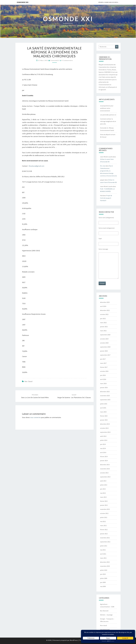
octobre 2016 (104, 371)
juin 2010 (103, 574)
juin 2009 (103, 582)
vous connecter (35, 417)
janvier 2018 (104, 351)
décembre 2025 (105, 302)
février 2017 (104, 367)
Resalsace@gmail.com (36, 166)
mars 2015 (103, 412)
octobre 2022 (104, 314)
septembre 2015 (105, 400)
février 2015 (104, 416)
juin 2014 (103, 444)
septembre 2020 (105, 335)
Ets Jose (103, 166)
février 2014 (104, 456)
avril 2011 (103, 554)
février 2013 (104, 501)
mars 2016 (103, 383)
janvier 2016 (104, 388)
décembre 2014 (105, 424)
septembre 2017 (105, 355)
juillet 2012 (104, 517)
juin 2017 (103, 359)
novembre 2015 (105, 396)
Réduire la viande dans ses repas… (109, 2)
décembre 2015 (105, 392)
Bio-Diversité (104, 611)
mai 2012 (103, 521)
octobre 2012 (104, 513)
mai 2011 (103, 550)
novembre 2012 (105, 509)
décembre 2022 (105, 310)
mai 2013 (103, 493)
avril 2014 (103, 452)
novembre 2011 (105, 538)
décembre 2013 (105, 465)
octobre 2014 (104, 428)
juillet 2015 (104, 404)
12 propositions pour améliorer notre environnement (107, 108)
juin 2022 (103, 319)
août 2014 (103, 436)
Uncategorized (105, 629)
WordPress (74, 640)
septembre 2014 (105, 432)
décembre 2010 (105, 562)
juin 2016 (103, 375)
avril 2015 (103, 408)
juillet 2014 (104, 440)
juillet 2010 (104, 570)
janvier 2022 (104, 327)
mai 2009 (103, 586)
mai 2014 (103, 448)
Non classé (28, 381)
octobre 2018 (104, 343)
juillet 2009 (104, 578)
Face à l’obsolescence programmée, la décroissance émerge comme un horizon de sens (109, 171)
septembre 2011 (105, 542)
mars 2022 (103, 323)
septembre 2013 (105, 477)
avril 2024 (103, 306)
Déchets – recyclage (106, 615)
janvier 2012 (104, 534)
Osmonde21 (55, 60)
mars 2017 (103, 363)
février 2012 (104, 530)
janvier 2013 (104, 505)
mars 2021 (103, 331)
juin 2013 (103, 489)
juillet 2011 (104, 546)
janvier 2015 (104, 420)
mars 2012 (103, 525)
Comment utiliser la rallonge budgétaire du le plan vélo (108, 121)
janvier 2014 (104, 461)
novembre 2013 (105, 469)
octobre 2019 (104, 339)
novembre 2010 (105, 566)
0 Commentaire (67, 60)
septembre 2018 (105, 347)
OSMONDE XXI (23, 2)
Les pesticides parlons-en (108, 115)
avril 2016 (103, 379)
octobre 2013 (104, 473)
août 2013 (103, 481)
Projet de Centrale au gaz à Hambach (106, 198)
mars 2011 (103, 558)
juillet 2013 (104, 485)
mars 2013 (103, 497)
